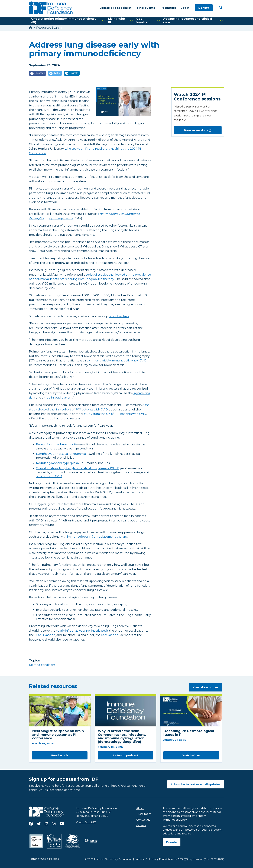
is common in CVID (49, 476)
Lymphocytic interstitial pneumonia (61, 454)
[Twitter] (55, 73)
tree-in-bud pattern (58, 398)
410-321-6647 (87, 822)
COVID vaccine (45, 635)
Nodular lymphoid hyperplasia (57, 463)
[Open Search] (220, 8)
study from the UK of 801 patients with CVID (115, 414)
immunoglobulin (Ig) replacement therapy (97, 537)
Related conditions (42, 665)
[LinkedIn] (72, 73)
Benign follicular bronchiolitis (57, 444)
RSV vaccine (109, 635)
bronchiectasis (119, 316)
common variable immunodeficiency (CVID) (117, 360)
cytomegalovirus (61, 218)
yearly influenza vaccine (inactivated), (82, 631)
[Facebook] (38, 73)
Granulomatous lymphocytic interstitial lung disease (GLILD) (78, 468)
